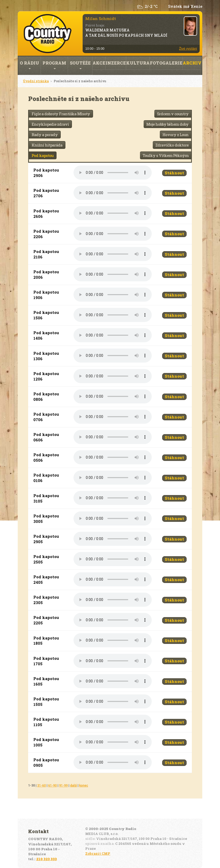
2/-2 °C (151, 6)
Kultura (138, 63)
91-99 (63, 785)
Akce (99, 63)
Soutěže (80, 65)
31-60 (42, 785)
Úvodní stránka (36, 81)
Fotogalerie (166, 63)
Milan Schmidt (101, 18)
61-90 (53, 785)
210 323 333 (47, 859)
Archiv (192, 63)
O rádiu (29, 65)
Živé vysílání (188, 49)
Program (54, 65)
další (74, 785)
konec (84, 785)
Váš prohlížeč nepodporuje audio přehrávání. (113, 173)
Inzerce (116, 63)
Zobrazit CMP (98, 853)
